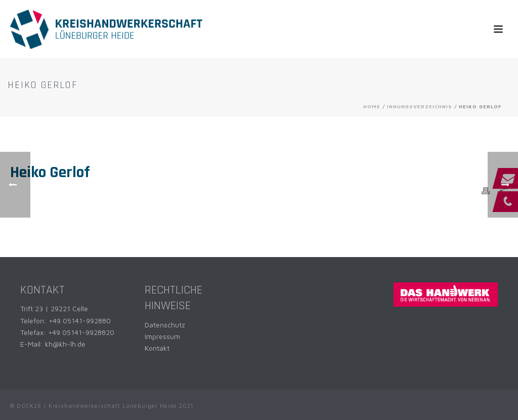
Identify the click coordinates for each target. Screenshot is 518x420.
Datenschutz (165, 325)
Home (372, 106)
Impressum (162, 336)
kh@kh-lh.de (65, 344)
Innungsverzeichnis (420, 106)
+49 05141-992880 (80, 321)
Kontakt (157, 348)
